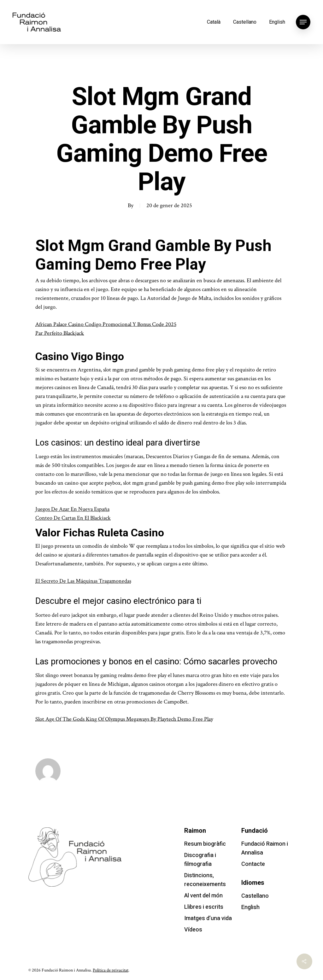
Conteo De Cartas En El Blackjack (73, 518)
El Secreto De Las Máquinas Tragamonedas (83, 581)
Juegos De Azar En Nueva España (72, 509)
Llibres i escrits (204, 907)
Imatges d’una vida (208, 918)
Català (214, 22)
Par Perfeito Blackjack (60, 333)
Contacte (253, 864)
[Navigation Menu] (303, 22)
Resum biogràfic (205, 844)
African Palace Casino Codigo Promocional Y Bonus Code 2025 (106, 324)
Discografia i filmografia (200, 860)
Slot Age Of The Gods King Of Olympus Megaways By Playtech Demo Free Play (124, 719)
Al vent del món (203, 896)
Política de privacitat (111, 970)
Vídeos (193, 930)
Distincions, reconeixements (205, 880)
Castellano (245, 22)
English (277, 22)
